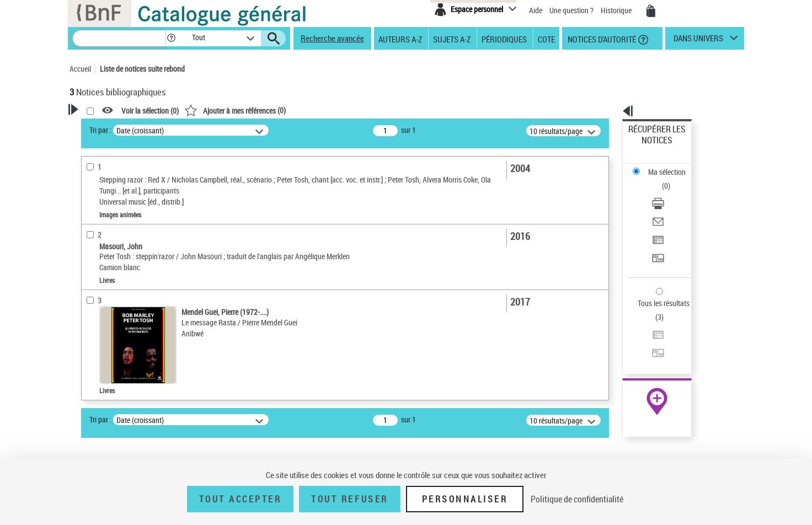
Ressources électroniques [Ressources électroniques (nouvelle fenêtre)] (651, 349)
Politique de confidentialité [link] (577, 499)
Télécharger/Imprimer (663, 166)
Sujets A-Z (452, 39)
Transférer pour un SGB (666, 205)
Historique (617, 10)
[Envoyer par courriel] (672, 179)
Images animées (110, 245)
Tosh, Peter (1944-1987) (122, 371)
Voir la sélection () (292, 111)
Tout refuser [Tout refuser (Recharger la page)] (349, 499)
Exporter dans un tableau (669, 192)
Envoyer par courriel (661, 179)
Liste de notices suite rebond (142, 69)
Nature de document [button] (115, 212)
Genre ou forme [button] (107, 450)
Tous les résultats (656, 236)
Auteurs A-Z (400, 39)
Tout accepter (241, 499)
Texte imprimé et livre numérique (133, 229)
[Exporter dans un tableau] (672, 192)
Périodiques (504, 39)
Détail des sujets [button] (109, 354)
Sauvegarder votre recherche (138, 170)
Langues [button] (95, 299)
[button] (171, 38)
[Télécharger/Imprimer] (672, 166)
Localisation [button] (101, 262)
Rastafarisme (105, 415)
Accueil (80, 69)
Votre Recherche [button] (115, 128)
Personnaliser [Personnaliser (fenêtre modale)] (465, 499)
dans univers (698, 41)
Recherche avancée (332, 38)
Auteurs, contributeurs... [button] (122, 281)
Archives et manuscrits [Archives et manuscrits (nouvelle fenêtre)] (647, 337)
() (377, 110)
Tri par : (242, 130)
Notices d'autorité (601, 39)
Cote (546, 39)
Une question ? (571, 10)
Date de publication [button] (114, 317)
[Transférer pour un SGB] (672, 206)
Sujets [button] (92, 336)
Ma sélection (649, 146)
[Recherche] (119, 38)
